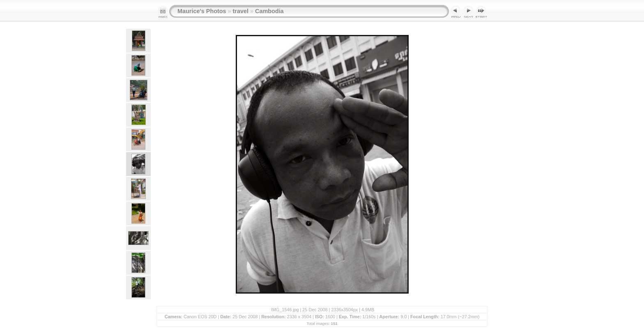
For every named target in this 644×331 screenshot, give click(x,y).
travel (241, 11)
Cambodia (269, 11)
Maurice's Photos (202, 11)
